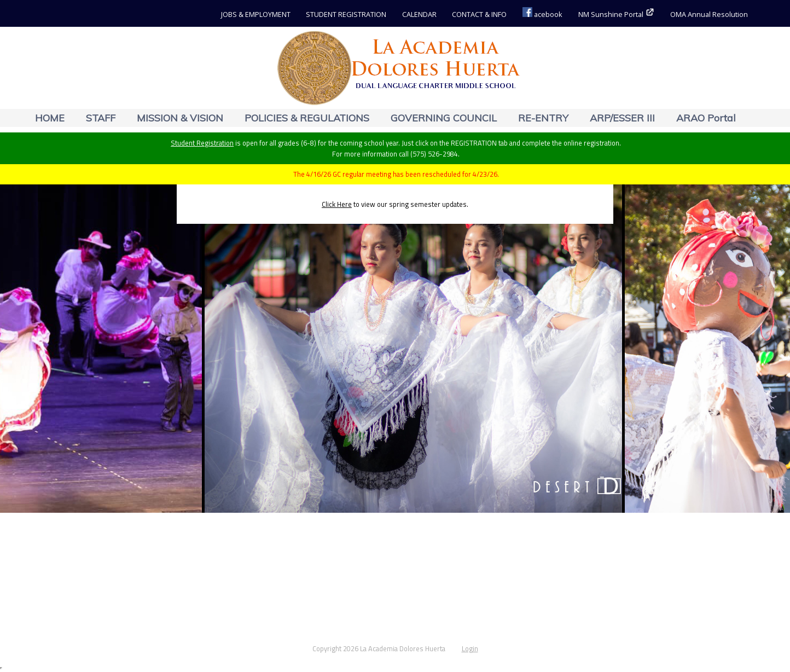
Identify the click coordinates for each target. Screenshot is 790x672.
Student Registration (202, 143)
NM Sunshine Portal (617, 14)
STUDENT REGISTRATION (346, 14)
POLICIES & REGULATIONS (307, 118)
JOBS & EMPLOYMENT (256, 14)
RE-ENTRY (543, 118)
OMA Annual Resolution (709, 14)
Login (470, 648)
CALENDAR (419, 14)
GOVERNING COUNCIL (444, 118)
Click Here (337, 204)
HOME (50, 118)
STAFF (101, 118)
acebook (542, 14)
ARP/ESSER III (622, 118)
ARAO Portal (706, 118)
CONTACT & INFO (479, 14)
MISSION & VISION (180, 118)
